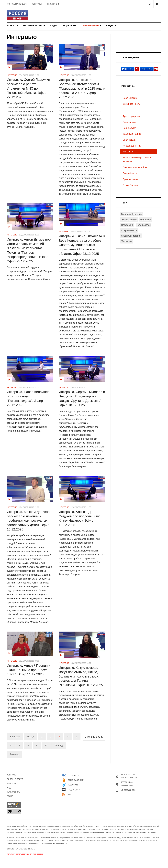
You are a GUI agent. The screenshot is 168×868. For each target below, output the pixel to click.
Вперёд (59, 745)
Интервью (128, 152)
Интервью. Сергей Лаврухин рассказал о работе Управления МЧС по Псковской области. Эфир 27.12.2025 (28, 88)
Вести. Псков (130, 98)
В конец (14, 754)
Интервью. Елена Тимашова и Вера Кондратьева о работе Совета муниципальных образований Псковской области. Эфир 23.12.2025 (82, 245)
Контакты (37, 4)
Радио (111, 25)
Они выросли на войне (135, 167)
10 (46, 745)
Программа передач (17, 4)
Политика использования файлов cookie (25, 854)
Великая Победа (34, 25)
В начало (15, 737)
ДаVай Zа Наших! (132, 134)
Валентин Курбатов (131, 214)
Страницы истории (131, 236)
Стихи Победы (130, 185)
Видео (54, 25)
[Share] (150, 4)
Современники (129, 230)
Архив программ (131, 116)
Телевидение (91, 25)
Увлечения (127, 241)
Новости (13, 25)
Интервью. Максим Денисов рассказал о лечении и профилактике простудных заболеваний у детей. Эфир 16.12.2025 (28, 521)
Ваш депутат (129, 128)
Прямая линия (130, 179)
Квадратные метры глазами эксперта (137, 159)
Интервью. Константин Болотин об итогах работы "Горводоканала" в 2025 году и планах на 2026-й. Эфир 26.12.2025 (82, 89)
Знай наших (129, 140)
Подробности (130, 173)
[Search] (157, 4)
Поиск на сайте (15, 779)
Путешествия (144, 225)
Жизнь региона (129, 220)
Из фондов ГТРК (132, 146)
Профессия (127, 225)
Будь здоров (129, 122)
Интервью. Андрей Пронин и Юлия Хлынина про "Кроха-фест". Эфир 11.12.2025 (29, 670)
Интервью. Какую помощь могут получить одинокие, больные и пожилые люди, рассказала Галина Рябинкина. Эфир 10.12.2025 (81, 676)
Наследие (146, 220)
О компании (53, 4)
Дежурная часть (131, 104)
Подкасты (70, 25)
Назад (31, 737)
